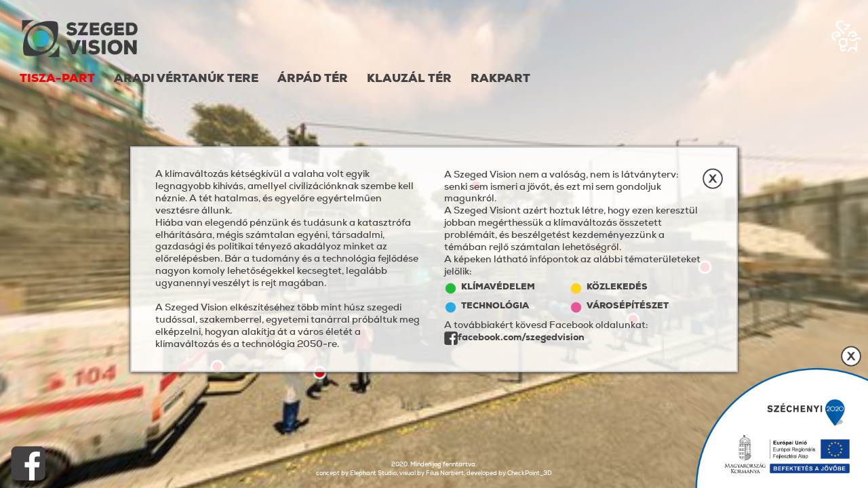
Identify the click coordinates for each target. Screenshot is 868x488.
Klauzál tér (409, 79)
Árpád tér (313, 79)
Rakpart (500, 79)
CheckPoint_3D (530, 473)
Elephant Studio (373, 473)
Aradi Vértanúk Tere (186, 79)
